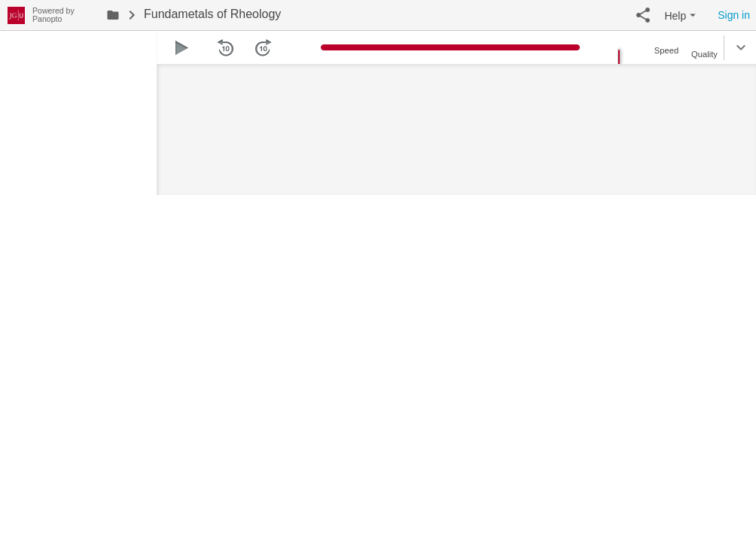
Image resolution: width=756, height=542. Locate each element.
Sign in (734, 15)
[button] (643, 15)
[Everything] (16, 13)
